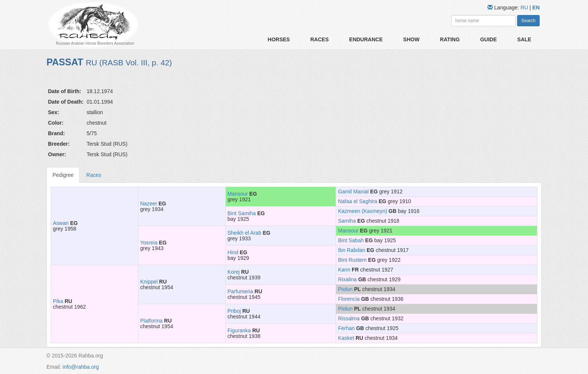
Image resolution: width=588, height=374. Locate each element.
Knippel (149, 282)
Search (528, 21)
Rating (450, 39)
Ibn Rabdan (351, 250)
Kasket (346, 338)
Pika (58, 301)
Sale (524, 39)
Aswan (61, 223)
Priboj (234, 311)
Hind (233, 252)
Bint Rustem (352, 260)
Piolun (345, 289)
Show (411, 39)
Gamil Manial (353, 192)
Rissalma (349, 318)
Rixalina (347, 279)
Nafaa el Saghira (357, 201)
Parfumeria (240, 291)
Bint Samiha (242, 213)
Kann (344, 270)
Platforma (151, 321)
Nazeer (149, 204)
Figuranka (239, 330)
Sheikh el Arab (244, 233)
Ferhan (346, 328)
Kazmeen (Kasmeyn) (362, 211)
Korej (234, 272)
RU (525, 8)
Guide (488, 39)
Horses (279, 39)
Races (319, 39)
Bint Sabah (351, 240)
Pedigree (63, 175)
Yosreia (149, 243)
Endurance (366, 39)
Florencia (349, 299)
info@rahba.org (81, 367)
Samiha (347, 221)
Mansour (238, 194)
